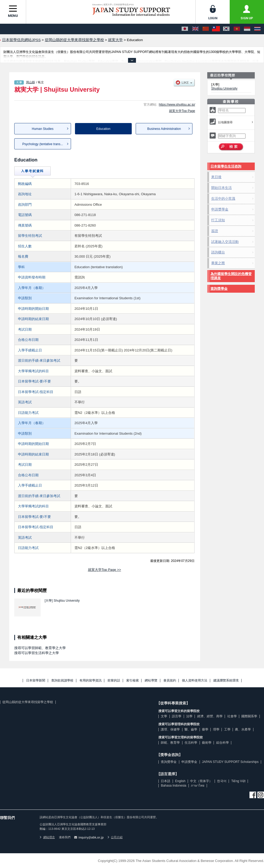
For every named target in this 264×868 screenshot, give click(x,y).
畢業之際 (218, 263)
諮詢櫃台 (218, 252)
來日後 (216, 177)
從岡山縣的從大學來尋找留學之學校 (28, 702)
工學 (227, 729)
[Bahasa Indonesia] (247, 29)
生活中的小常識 (223, 198)
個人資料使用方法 (195, 681)
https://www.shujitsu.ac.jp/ (177, 105)
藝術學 (207, 743)
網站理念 (47, 837)
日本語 (166, 781)
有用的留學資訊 (91, 681)
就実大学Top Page (182, 111)
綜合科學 (223, 743)
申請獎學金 (220, 209)
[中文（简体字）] (206, 29)
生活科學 (191, 743)
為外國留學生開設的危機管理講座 (231, 276)
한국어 (222, 781)
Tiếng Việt (238, 781)
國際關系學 (249, 716)
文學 (164, 716)
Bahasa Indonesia (173, 786)
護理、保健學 (170, 729)
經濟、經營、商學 (210, 716)
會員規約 (170, 681)
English (180, 781)
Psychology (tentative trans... (43, 144)
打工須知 (218, 220)
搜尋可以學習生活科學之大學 (37, 653)
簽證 (215, 231)
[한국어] (226, 29)
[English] (195, 29)
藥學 (205, 729)
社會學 (232, 716)
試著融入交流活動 (225, 242)
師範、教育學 (170, 743)
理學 (216, 729)
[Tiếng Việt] (237, 29)
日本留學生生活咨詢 (226, 166)
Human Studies (43, 129)
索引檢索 (133, 681)
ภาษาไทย (198, 786)
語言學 (177, 716)
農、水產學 (243, 729)
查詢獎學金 (219, 289)
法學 (189, 716)
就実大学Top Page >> (105, 570)
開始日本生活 (221, 188)
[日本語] (185, 29)
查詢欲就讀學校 (62, 681)
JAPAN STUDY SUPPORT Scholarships (230, 762)
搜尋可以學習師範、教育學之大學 (40, 648)
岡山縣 (30, 82)
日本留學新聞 (36, 681)
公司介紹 (115, 837)
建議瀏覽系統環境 (226, 681)
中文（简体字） (201, 781)
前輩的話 (114, 681)
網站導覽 (151, 681)
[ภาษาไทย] (257, 29)
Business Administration (164, 129)
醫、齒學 (191, 729)
